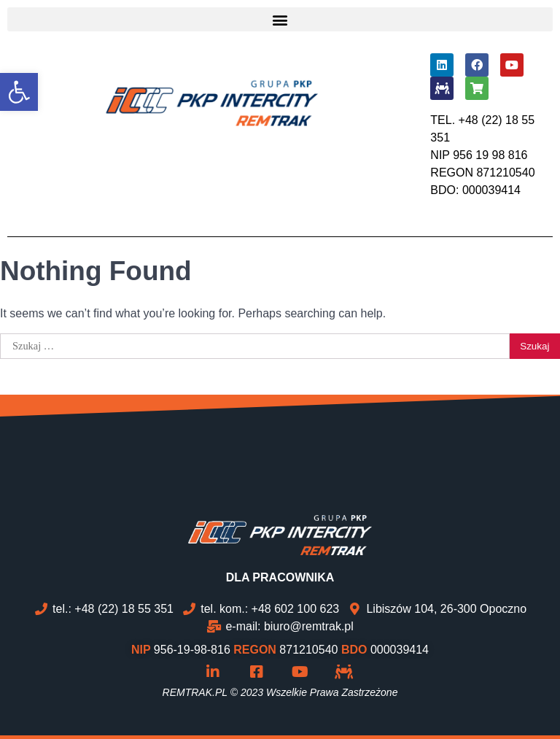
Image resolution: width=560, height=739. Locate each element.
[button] (280, 19)
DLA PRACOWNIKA (280, 577)
